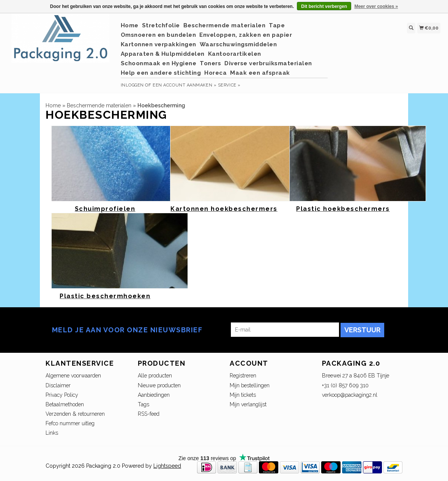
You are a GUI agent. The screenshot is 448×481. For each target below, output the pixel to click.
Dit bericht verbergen (324, 6)
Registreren (243, 376)
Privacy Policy (62, 395)
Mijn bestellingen (250, 385)
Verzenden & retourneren (75, 414)
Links (52, 433)
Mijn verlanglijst (248, 404)
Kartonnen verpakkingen (159, 44)
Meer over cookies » (376, 6)
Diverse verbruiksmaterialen (268, 63)
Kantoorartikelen (235, 54)
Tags (144, 404)
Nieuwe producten (159, 385)
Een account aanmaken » (185, 85)
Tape (277, 25)
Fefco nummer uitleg (70, 423)
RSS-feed (149, 414)
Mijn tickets (243, 395)
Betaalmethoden (65, 404)
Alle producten (155, 376)
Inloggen (132, 85)
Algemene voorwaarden (73, 376)
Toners (210, 63)
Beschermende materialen (225, 25)
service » (229, 85)
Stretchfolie (161, 25)
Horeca (215, 73)
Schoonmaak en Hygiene (159, 63)
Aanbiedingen (154, 395)
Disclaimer (58, 385)
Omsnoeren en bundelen (159, 35)
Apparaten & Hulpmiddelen (163, 54)
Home (130, 25)
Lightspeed (167, 466)
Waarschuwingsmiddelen (238, 44)
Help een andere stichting (161, 73)
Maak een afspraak (260, 73)
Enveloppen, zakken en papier (246, 35)
